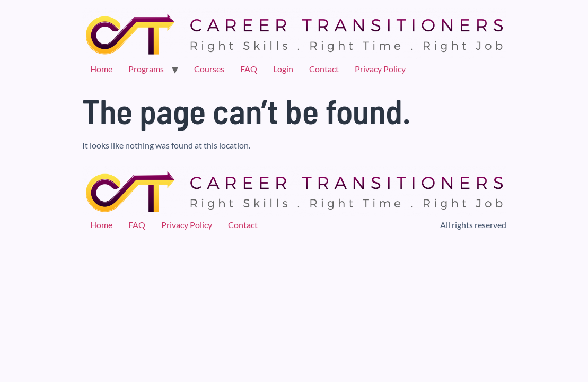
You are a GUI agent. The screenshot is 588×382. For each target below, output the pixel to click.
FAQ (249, 69)
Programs (146, 69)
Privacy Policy (380, 69)
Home (101, 69)
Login (283, 69)
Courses (209, 69)
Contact (324, 69)
